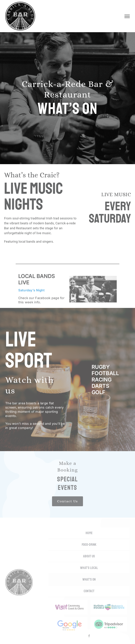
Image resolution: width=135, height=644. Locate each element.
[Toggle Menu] (127, 16)
